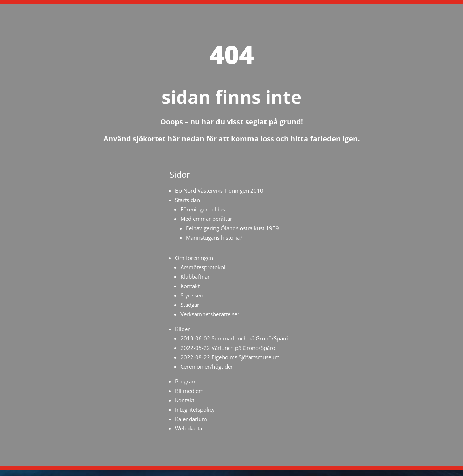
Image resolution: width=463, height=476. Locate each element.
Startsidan (188, 200)
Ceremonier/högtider (207, 366)
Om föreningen (194, 258)
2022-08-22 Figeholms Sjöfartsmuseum (230, 357)
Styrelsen (192, 295)
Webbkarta (189, 428)
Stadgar (190, 305)
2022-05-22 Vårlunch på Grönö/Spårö (228, 348)
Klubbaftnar (195, 276)
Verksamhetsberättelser (210, 314)
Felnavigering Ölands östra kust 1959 (232, 228)
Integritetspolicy (195, 409)
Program (186, 381)
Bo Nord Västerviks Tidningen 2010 (219, 190)
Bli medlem (189, 391)
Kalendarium (191, 419)
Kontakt (190, 286)
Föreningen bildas (203, 209)
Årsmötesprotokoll (204, 267)
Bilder (182, 329)
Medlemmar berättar (206, 219)
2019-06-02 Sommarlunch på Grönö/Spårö (234, 338)
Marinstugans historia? (214, 237)
